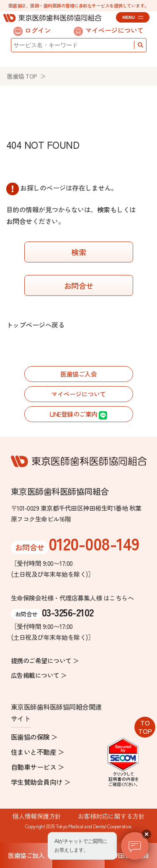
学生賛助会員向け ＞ (41, 782)
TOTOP (145, 727)
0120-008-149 (94, 543)
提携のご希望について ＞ (45, 661)
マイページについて (109, 31)
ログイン (32, 31)
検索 (104, 209)
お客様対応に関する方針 (111, 816)
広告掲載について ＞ (39, 675)
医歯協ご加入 (26, 855)
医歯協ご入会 (78, 374)
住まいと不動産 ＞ (38, 752)
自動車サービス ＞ (38, 767)
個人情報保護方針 (37, 816)
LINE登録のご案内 (79, 414)
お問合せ (19, 221)
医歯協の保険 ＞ (34, 737)
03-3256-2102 (68, 612)
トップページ (26, 325)
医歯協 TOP (22, 76)
